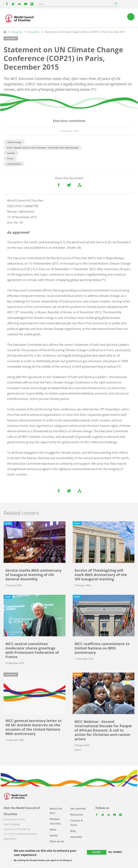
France (10, 158)
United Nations (14, 164)
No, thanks (115, 852)
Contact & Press (76, 823)
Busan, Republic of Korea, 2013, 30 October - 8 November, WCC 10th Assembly (43, 148)
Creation (11, 153)
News (53, 829)
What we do (57, 841)
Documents (33, 32)
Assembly (76, 837)
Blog (73, 831)
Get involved (78, 809)
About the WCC (56, 811)
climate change (14, 142)
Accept (97, 852)
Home (5, 32)
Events (54, 835)
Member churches (55, 821)
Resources (17, 32)
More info (19, 865)
